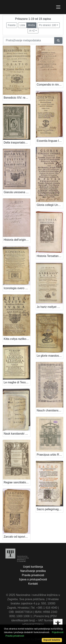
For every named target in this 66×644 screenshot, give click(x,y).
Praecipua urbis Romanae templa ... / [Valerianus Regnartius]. (50, 455)
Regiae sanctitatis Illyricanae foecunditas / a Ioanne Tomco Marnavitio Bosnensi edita (17, 482)
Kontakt (33, 584)
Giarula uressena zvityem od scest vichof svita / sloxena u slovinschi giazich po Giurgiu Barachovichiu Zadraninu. (17, 192)
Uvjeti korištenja (33, 567)
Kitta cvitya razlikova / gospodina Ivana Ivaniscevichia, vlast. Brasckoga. (17, 339)
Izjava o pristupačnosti (33, 579)
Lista (22, 25)
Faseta (12, 25)
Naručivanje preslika (33, 571)
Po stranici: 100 (48, 25)
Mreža (31, 25)
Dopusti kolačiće (52, 640)
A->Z (32, 31)
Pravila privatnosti (33, 575)
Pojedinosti (58, 632)
